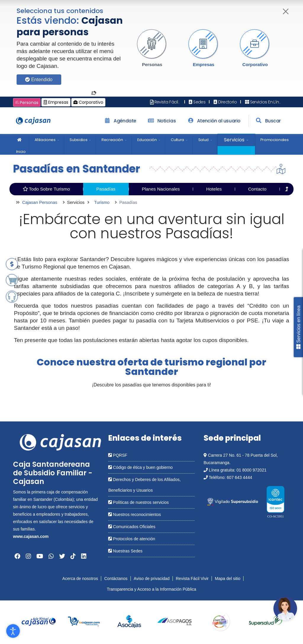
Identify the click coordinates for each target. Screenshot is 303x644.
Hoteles (214, 189)
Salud (203, 140)
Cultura (177, 140)
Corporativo (255, 64)
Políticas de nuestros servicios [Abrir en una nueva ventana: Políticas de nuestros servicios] (138, 502)
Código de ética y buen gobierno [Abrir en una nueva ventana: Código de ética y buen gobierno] (140, 467)
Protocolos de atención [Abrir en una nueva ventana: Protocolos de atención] (132, 539)
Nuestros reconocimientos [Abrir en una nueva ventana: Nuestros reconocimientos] (135, 514)
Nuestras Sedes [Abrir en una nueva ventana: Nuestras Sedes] (125, 551)
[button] (152, 48)
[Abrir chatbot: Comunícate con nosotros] (285, 608)
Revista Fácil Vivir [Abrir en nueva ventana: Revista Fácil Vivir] (168, 102)
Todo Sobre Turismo (46, 189)
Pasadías (106, 189)
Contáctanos (116, 579)
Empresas (204, 64)
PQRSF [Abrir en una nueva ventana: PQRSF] (118, 455)
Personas (152, 64)
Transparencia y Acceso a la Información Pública (151, 589)
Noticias (161, 121)
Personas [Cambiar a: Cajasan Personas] (27, 103)
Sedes (197, 102)
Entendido (39, 80)
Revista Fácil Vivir (192, 579)
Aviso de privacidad (152, 579)
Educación (147, 140)
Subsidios (78, 140)
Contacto (257, 189)
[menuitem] (20, 144)
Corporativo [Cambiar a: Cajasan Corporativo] (88, 102)
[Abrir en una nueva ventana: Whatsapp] (51, 556)
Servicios (234, 140)
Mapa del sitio (228, 579)
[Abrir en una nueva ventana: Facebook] (17, 556)
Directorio (225, 102)
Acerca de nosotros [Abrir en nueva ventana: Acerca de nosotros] (80, 579)
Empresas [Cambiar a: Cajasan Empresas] (56, 102)
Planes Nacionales (161, 189)
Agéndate (120, 121)
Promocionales (275, 140)
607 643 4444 (239, 477)
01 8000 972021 (251, 470)
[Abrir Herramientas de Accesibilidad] (13, 631)
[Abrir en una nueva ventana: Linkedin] (84, 556)
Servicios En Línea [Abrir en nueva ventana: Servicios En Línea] (264, 102)
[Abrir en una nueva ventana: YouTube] (40, 556)
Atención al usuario (213, 121)
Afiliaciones (45, 140)
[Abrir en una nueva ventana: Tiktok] (73, 556)
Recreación (112, 140)
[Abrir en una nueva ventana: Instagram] (28, 556)
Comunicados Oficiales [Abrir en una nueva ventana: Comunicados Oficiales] (132, 527)
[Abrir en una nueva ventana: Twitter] (62, 556)
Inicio (21, 142)
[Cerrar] (286, 11)
